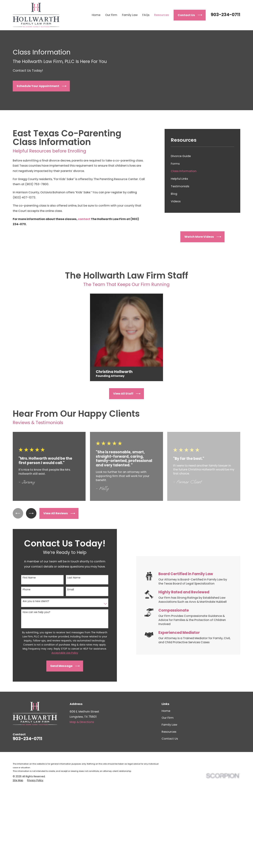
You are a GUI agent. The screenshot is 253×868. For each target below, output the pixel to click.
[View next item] (31, 513)
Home (166, 711)
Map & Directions (82, 722)
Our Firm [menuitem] (111, 15)
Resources (169, 732)
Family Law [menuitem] (130, 15)
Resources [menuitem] (162, 15)
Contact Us (170, 739)
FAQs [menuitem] (146, 15)
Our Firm (168, 718)
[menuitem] (203, 156)
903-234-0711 (226, 15)
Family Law (169, 725)
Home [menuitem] (96, 15)
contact (84, 219)
